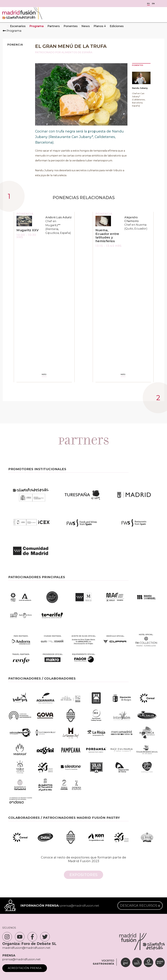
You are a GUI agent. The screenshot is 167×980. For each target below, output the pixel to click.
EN (153, 4)
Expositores (83, 875)
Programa (36, 26)
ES (148, 4)
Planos (100, 26)
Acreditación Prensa (25, 968)
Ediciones (117, 26)
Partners (54, 26)
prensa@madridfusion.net (80, 906)
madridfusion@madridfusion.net (26, 948)
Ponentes (71, 26)
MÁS (44, 375)
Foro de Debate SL (39, 944)
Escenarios (18, 26)
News (86, 26)
